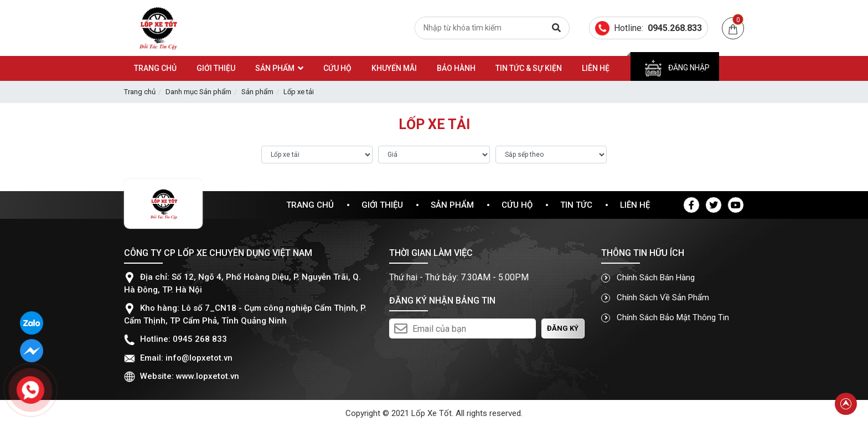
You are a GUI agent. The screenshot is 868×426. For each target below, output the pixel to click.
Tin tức (576, 205)
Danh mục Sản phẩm (198, 92)
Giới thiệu (382, 205)
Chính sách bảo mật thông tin (665, 317)
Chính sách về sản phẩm (655, 297)
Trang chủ (140, 92)
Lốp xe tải (299, 92)
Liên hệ (635, 205)
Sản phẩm (257, 92)
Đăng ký (563, 328)
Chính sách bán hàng (648, 278)
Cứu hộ (517, 205)
